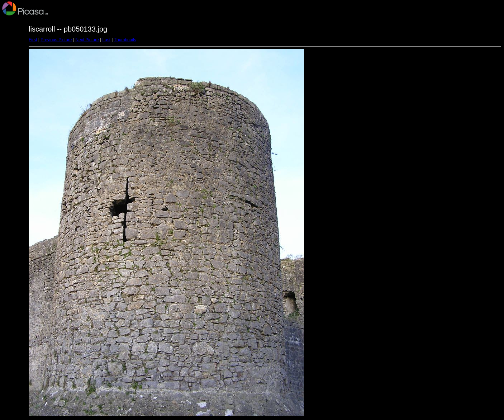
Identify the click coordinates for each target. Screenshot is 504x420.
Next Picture (87, 40)
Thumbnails (125, 40)
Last (106, 40)
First (33, 40)
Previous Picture (56, 40)
